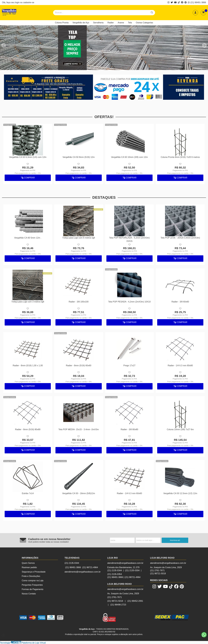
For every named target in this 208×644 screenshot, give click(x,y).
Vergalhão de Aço (81, 23)
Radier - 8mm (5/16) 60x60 (79, 366)
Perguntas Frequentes (32, 585)
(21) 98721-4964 (90, 567)
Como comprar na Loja (33, 581)
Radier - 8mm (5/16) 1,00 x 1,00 (28, 366)
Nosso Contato (29, 594)
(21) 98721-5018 (115, 601)
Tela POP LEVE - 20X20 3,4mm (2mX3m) (180, 238)
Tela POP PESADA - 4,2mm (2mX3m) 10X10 (129, 302)
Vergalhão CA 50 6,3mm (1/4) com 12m (28, 157)
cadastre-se (29, 2)
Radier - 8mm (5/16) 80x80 (28, 429)
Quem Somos (28, 563)
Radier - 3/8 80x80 (129, 429)
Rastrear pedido (29, 567)
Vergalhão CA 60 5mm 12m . (28, 238)
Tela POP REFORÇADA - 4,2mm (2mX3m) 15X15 (129, 239)
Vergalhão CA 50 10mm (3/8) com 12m (129, 157)
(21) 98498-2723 (118, 605)
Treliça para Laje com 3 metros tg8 (28, 302)
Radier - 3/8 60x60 (180, 302)
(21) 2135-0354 (115, 574)
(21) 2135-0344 (72, 563)
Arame (121, 23)
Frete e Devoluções (31, 576)
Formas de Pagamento (33, 589)
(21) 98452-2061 (135, 601)
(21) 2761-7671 (115, 597)
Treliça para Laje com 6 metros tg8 (79, 238)
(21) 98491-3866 (197, 2)
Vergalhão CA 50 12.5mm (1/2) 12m (180, 493)
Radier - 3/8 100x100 (79, 302)
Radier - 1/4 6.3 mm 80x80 (180, 366)
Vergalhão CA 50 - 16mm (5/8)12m (79, 493)
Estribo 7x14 (28, 493)
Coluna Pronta (62, 23)
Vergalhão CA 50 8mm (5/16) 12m (79, 157)
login (18, 2)
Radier (111, 23)
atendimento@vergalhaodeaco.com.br (83, 572)
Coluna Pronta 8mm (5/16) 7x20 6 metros (180, 157)
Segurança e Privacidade (34, 572)
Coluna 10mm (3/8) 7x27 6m (180, 429)
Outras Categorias (144, 23)
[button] (204, 45)
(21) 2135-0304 (132, 570)
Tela (130, 23)
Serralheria (98, 23)
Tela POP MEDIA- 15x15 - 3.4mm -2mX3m (79, 429)
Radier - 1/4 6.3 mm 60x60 (129, 493)
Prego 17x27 (129, 366)
